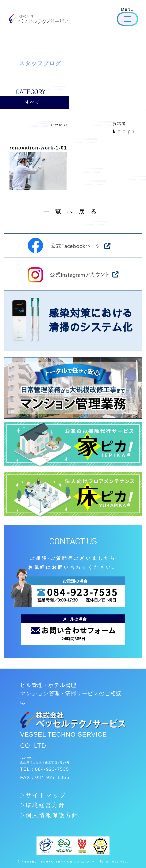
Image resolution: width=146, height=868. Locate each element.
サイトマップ (46, 795)
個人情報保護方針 (52, 815)
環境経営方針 (46, 805)
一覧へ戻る (73, 211)
